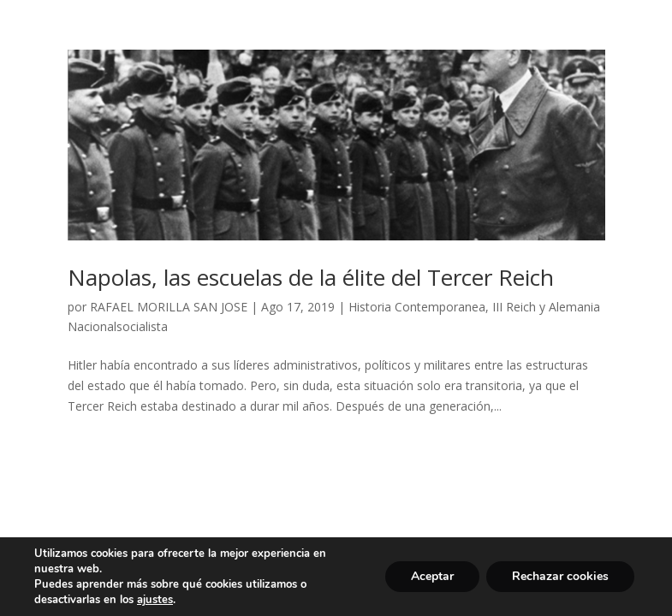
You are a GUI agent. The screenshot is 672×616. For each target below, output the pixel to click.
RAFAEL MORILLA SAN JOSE (169, 307)
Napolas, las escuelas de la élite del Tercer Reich (311, 277)
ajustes (155, 600)
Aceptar (432, 576)
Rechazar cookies (560, 576)
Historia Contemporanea (417, 307)
